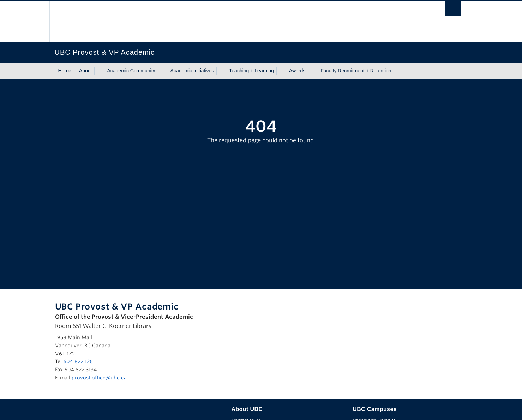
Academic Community (131, 71)
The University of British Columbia (70, 21)
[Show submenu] (98, 71)
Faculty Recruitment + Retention (356, 71)
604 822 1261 (79, 361)
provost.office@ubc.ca (99, 378)
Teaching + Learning (251, 71)
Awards (297, 71)
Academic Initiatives (192, 71)
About (86, 71)
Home (65, 71)
